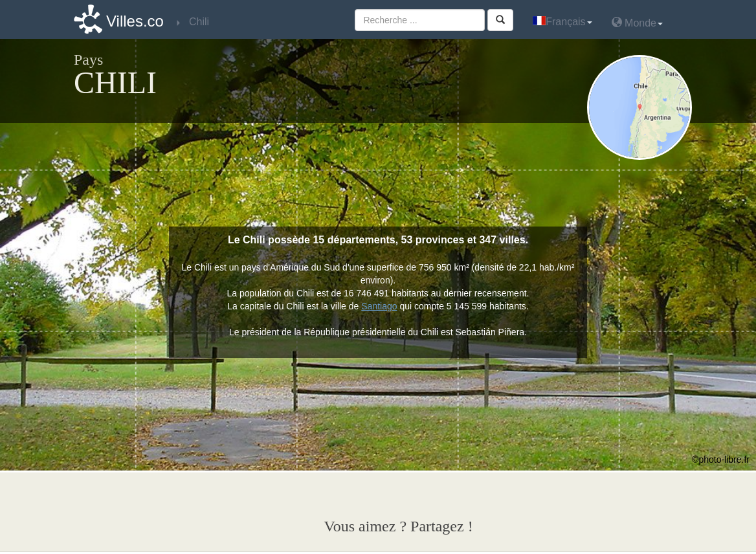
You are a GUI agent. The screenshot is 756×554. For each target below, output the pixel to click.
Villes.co (135, 21)
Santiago (379, 306)
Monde (637, 22)
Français (562, 22)
